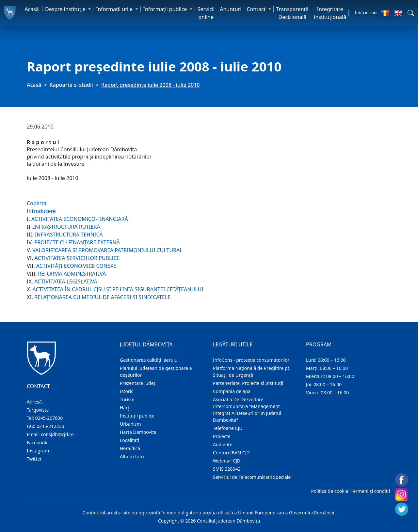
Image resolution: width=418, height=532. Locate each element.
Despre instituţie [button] (66, 9)
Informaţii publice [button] (166, 9)
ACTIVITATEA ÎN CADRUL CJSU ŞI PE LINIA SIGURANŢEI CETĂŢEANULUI (118, 289)
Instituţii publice (137, 416)
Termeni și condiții (370, 491)
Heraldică (130, 448)
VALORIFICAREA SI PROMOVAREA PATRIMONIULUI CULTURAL (107, 250)
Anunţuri (231, 9)
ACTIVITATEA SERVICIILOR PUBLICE (77, 258)
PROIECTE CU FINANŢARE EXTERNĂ (77, 242)
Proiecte (222, 436)
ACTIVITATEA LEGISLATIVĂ (66, 281)
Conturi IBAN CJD (231, 453)
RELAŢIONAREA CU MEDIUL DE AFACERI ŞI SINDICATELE (102, 297)
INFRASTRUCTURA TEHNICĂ (69, 235)
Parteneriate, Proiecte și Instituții (248, 383)
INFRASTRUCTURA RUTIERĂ (66, 227)
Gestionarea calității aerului (149, 360)
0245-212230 (50, 426)
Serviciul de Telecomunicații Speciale (252, 477)
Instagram (38, 451)
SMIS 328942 (227, 469)
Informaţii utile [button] (115, 9)
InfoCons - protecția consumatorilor (251, 360)
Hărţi (125, 408)
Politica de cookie (330, 491)
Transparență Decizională (293, 13)
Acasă (32, 9)
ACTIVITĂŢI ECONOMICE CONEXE (76, 266)
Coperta (37, 203)
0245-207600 (49, 418)
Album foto (132, 456)
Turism (127, 399)
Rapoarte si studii (71, 85)
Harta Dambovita (138, 432)
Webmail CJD (227, 461)
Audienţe (223, 444)
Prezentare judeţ (138, 383)
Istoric (127, 391)
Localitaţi (129, 440)
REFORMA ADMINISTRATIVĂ (72, 274)
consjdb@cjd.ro (57, 434)
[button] (411, 13)
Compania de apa (232, 391)
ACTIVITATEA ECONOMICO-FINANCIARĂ (80, 219)
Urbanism (130, 424)
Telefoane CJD (228, 428)
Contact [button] (257, 9)
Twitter (34, 459)
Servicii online (206, 13)
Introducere (41, 211)
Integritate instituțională (330, 13)
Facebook (37, 442)
